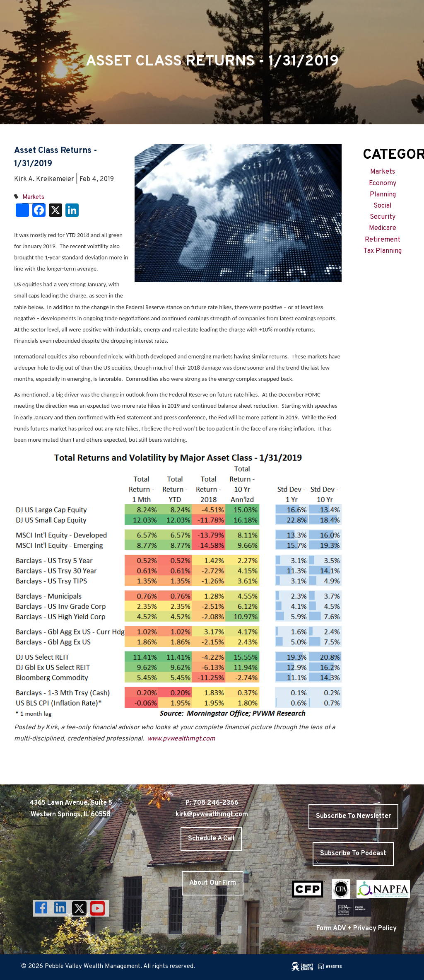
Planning (383, 195)
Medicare (383, 228)
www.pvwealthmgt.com (181, 739)
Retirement (383, 240)
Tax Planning (383, 251)
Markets (33, 197)
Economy (383, 184)
